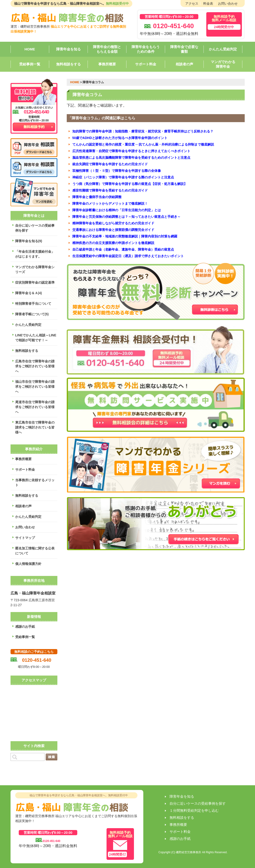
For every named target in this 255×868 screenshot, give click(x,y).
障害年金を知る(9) (29, 241)
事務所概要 (107, 64)
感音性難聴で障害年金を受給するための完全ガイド (110, 190)
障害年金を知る (68, 49)
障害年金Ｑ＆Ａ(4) (29, 293)
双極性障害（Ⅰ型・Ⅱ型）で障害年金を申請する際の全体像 (117, 171)
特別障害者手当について (33, 304)
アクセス (192, 4)
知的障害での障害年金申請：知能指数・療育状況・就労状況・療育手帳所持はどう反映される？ (143, 131)
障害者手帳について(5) (32, 314)
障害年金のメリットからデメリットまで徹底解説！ (110, 203)
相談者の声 (184, 64)
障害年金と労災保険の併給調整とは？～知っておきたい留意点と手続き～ (126, 217)
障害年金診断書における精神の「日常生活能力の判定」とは (117, 210)
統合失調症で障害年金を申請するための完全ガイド (110, 164)
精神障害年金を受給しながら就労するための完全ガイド (113, 223)
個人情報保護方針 (28, 564)
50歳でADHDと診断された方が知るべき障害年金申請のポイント (120, 138)
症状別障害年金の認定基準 (35, 282)
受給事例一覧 (30, 64)
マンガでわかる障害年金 (223, 64)
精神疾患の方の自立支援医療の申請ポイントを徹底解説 (113, 243)
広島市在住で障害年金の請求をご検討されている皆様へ (35, 366)
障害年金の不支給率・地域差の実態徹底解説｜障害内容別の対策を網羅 (125, 236)
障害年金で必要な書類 (184, 49)
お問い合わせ (228, 4)
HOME (30, 49)
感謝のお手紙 (25, 627)
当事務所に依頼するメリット (35, 483)
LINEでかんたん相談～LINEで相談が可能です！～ (36, 338)
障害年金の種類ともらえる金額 (107, 49)
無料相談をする (68, 64)
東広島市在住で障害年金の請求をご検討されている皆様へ (35, 427)
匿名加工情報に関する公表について (35, 551)
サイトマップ (25, 538)
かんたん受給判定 (223, 49)
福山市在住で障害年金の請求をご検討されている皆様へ (35, 387)
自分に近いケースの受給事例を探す (35, 228)
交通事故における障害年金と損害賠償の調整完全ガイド (113, 230)
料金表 (208, 4)
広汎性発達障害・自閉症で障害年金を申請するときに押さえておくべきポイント (131, 151)
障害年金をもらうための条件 (146, 49)
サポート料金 (146, 64)
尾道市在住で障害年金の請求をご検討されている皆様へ (35, 407)
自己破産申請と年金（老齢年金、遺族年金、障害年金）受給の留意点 (123, 249)
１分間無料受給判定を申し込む (194, 810)
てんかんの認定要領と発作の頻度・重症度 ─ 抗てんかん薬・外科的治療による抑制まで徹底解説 (143, 144)
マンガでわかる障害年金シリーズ (35, 269)
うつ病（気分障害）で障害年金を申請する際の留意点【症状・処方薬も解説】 (130, 184)
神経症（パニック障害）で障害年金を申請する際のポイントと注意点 (123, 177)
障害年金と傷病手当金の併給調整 (97, 197)
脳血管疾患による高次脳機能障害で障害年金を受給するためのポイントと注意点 (131, 158)
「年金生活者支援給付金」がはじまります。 (35, 254)
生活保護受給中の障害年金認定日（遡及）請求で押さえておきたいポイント (128, 256)
